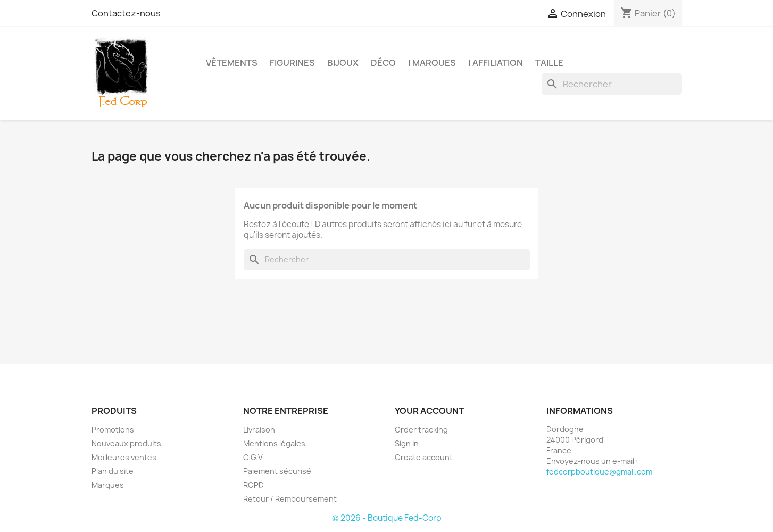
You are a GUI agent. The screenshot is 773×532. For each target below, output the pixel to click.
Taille (549, 63)
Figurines (292, 63)
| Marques (432, 63)
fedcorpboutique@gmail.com (599, 472)
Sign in (407, 443)
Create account (424, 457)
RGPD (253, 485)
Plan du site (113, 471)
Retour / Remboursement (290, 499)
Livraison (259, 430)
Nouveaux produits (126, 443)
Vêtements (232, 63)
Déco (383, 63)
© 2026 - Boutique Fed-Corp (387, 518)
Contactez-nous (126, 13)
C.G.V (253, 457)
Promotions (113, 430)
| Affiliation (496, 63)
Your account (429, 411)
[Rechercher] (612, 84)
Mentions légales (274, 443)
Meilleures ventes (124, 457)
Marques (108, 485)
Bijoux (343, 63)
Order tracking (421, 430)
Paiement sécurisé (277, 471)
